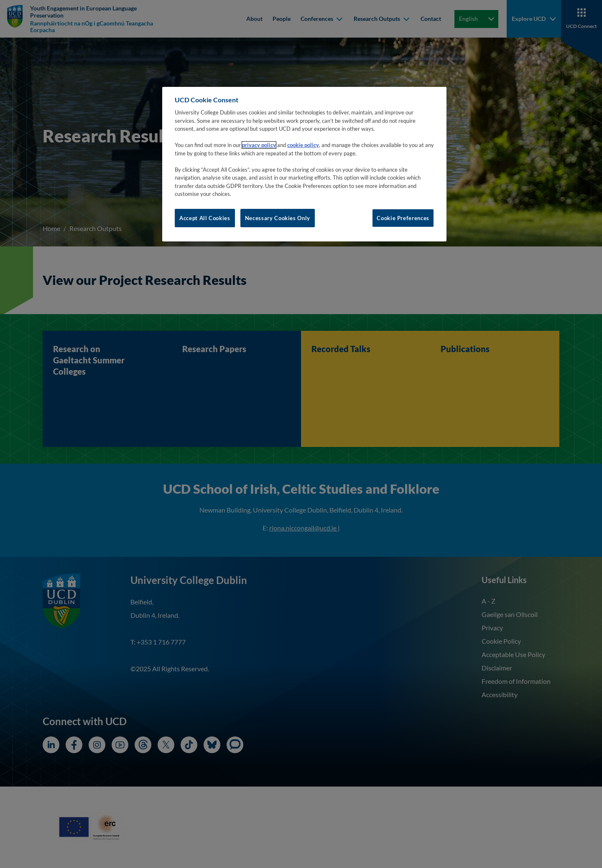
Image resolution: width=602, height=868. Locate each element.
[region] (304, 164)
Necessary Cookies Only (278, 218)
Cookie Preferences (403, 218)
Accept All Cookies (205, 218)
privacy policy (259, 145)
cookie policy (303, 145)
